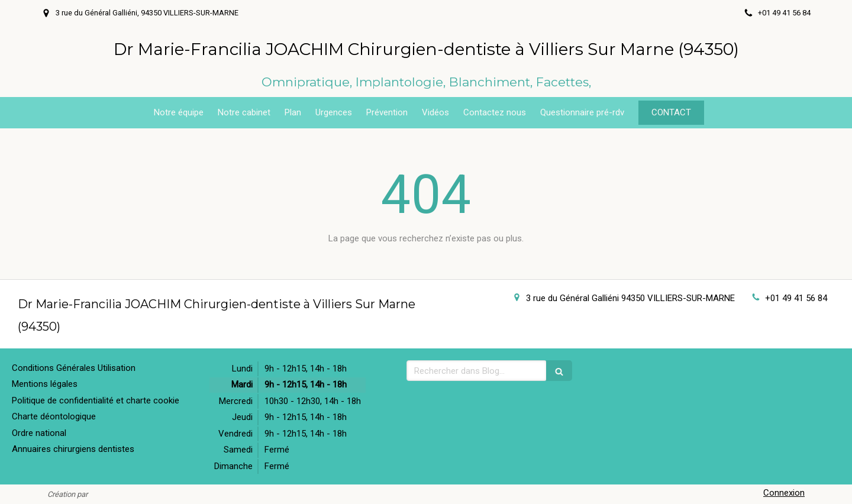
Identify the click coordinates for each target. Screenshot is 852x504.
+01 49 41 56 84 (796, 298)
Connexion (784, 493)
